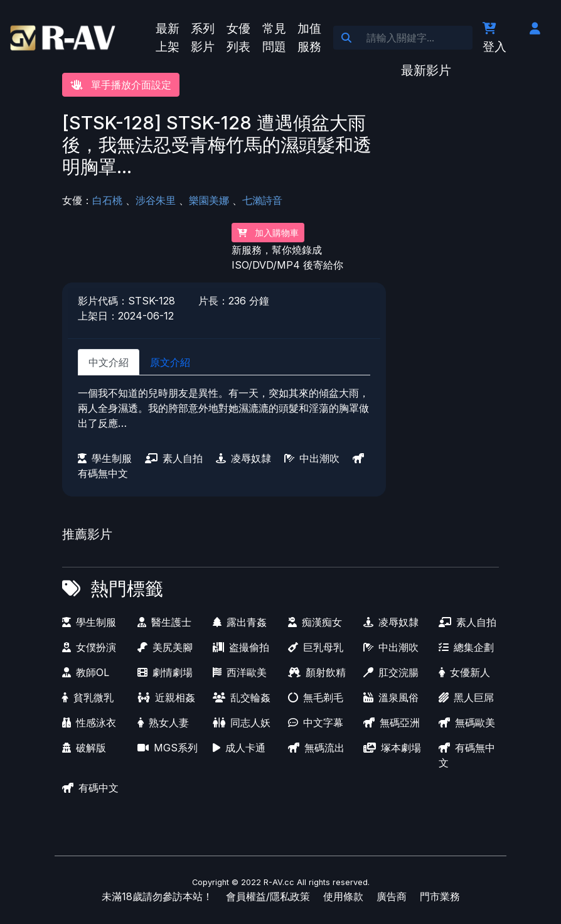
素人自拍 (174, 458)
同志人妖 (242, 723)
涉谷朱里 (156, 200)
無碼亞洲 (392, 723)
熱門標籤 (127, 588)
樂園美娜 (209, 200)
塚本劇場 (392, 748)
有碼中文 (90, 788)
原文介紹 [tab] (170, 362)
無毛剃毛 (316, 697)
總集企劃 (466, 647)
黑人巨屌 (466, 697)
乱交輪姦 (242, 697)
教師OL (86, 672)
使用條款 (343, 896)
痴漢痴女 (315, 622)
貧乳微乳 (88, 697)
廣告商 (392, 896)
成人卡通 (239, 748)
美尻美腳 (165, 647)
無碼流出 (316, 748)
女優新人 (464, 672)
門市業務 (440, 896)
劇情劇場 (165, 672)
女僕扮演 (89, 647)
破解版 (84, 748)
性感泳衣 (89, 723)
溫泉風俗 (391, 697)
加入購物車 (268, 233)
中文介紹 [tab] (109, 362)
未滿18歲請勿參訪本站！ (157, 896)
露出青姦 (240, 622)
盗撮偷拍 (241, 647)
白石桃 (107, 200)
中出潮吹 (312, 458)
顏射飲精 (317, 672)
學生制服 (105, 458)
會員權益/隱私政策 (268, 896)
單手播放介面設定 (121, 85)
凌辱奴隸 (243, 458)
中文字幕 (316, 723)
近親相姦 (166, 697)
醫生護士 (164, 622)
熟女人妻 (163, 723)
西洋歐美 (240, 672)
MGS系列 (168, 748)
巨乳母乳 (316, 647)
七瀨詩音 (262, 200)
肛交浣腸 (391, 672)
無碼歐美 (467, 723)
